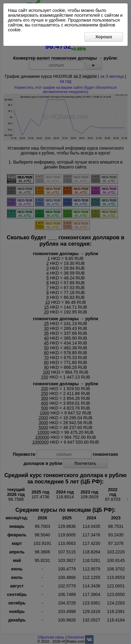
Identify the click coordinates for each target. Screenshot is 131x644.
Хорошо (104, 37)
